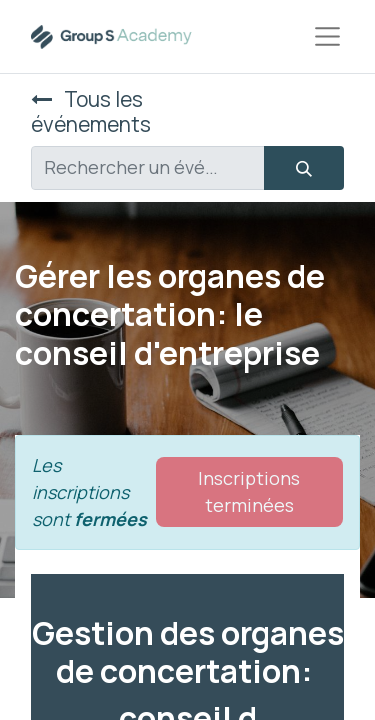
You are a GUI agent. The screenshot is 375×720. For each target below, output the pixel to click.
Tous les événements (91, 111)
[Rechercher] (304, 168)
